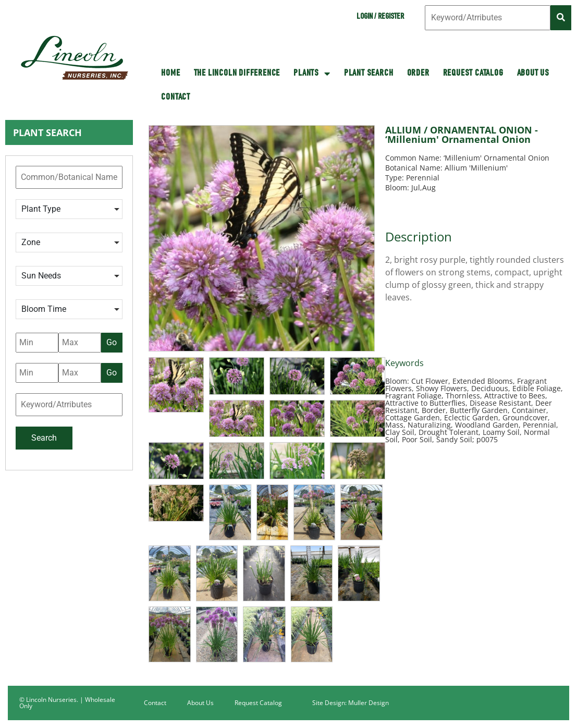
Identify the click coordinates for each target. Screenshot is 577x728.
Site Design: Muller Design (351, 703)
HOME (170, 74)
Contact (176, 98)
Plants (312, 74)
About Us (533, 74)
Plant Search (369, 74)
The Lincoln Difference (237, 74)
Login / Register (380, 17)
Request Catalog (473, 74)
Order (418, 74)
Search (44, 438)
